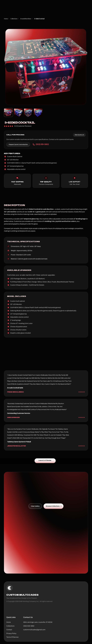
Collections (10, 626)
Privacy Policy (11, 633)
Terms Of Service (12, 637)
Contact (9, 630)
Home (9, 622)
